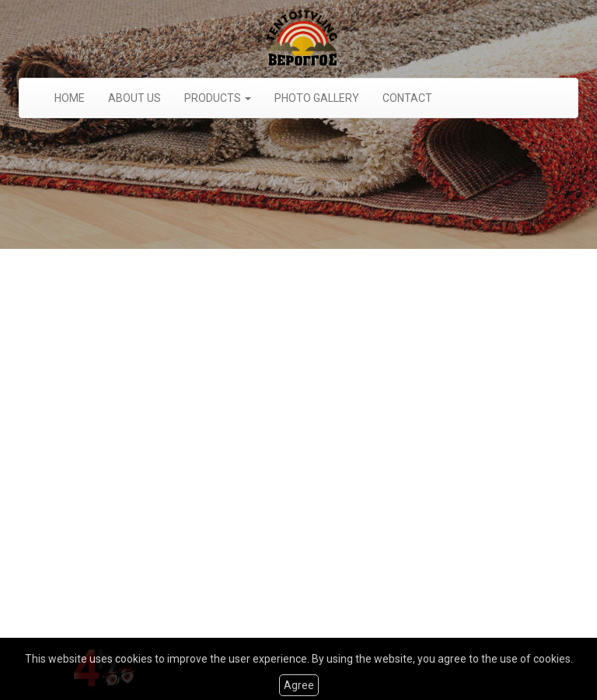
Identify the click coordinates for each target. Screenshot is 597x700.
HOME (70, 98)
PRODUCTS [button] (218, 98)
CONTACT (407, 98)
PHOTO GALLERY (317, 98)
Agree (299, 685)
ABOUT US (134, 98)
